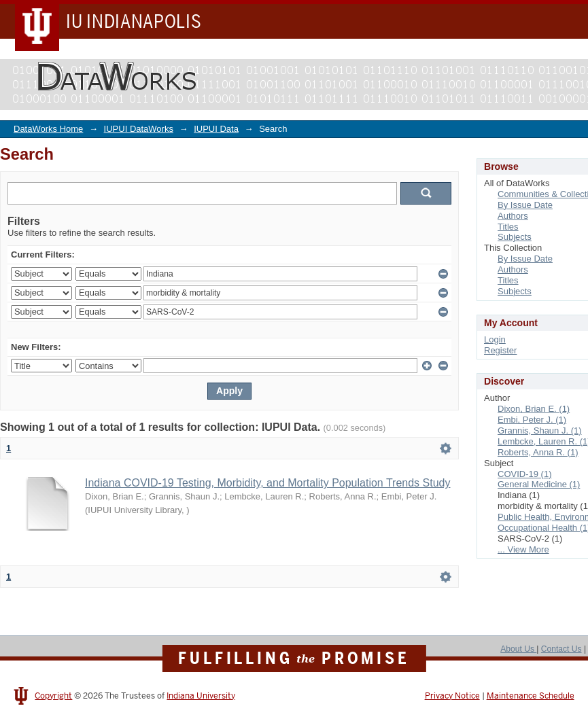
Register (500, 350)
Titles (508, 227)
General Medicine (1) (539, 484)
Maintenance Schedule (531, 696)
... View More (523, 549)
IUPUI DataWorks (139, 129)
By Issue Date (525, 205)
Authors (513, 216)
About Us (518, 649)
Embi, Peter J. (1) (532, 420)
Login (495, 339)
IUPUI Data (216, 129)
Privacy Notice (452, 696)
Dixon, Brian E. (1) (534, 409)
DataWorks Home (48, 129)
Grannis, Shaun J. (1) (540, 430)
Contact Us (561, 649)
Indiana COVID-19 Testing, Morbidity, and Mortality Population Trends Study (267, 483)
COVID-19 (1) (524, 474)
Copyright (53, 696)
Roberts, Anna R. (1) (538, 452)
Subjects (515, 237)
